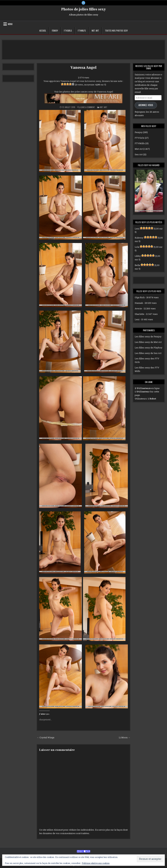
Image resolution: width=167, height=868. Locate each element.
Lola (137, 247)
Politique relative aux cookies (96, 863)
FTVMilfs (82, 31)
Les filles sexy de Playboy (149, 348)
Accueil (43, 31)
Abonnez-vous (146, 105)
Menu (10, 24)
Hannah (139, 303)
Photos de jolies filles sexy (84, 9)
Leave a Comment (88, 107)
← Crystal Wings (46, 737)
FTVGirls (68, 31)
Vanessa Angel (83, 68)
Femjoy (55, 31)
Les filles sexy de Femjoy (148, 336)
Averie (138, 308)
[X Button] (83, 3)
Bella (137, 265)
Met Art (95, 31)
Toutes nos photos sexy (116, 31)
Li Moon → (124, 737)
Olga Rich (140, 297)
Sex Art (139, 154)
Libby (138, 256)
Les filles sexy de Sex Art (148, 353)
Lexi (137, 229)
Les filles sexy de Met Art (148, 342)
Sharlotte (139, 314)
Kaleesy (139, 238)
